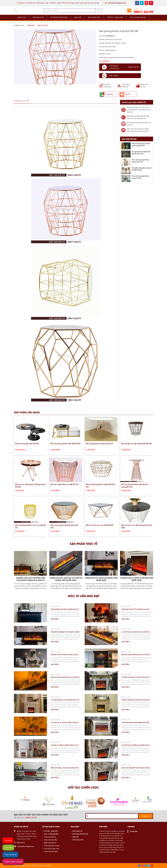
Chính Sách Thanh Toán (52, 849)
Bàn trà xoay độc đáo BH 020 (27, 444)
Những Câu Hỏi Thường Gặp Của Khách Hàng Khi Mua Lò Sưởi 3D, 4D (31, 580)
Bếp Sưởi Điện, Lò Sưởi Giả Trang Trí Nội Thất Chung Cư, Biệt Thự (76, 768)
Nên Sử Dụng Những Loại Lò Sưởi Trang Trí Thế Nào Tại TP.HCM (75, 677)
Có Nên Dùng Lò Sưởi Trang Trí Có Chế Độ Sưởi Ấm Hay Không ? (76, 700)
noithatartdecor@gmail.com (117, 3)
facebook (137, 3)
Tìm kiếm (99, 10)
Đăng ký (145, 816)
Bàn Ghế (31, 25)
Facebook (134, 831)
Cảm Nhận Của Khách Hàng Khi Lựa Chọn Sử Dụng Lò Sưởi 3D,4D (76, 609)
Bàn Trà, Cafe (43, 25)
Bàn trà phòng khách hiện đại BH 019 (65, 444)
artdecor (48, 866)
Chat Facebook (11, 855)
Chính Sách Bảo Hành (51, 851)
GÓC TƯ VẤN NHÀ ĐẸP (138, 17)
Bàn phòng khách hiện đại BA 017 (100, 444)
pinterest (151, 3)
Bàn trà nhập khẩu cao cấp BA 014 (64, 484)
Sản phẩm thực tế (83, 544)
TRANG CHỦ (22, 17)
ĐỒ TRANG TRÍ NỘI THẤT (59, 17)
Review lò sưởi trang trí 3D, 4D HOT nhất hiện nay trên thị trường (77, 655)
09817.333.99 (143, 12)
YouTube (8, 840)
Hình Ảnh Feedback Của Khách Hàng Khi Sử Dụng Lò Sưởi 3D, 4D (76, 632)
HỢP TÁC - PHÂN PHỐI (115, 17)
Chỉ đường (109, 94)
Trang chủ (19, 25)
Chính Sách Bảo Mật (50, 840)
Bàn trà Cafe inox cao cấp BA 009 (100, 525)
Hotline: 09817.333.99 (13, 862)
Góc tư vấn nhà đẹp (84, 596)
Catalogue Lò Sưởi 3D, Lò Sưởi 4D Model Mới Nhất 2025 (66, 579)
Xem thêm (55, 619)
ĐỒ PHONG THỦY (94, 17)
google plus (146, 3)
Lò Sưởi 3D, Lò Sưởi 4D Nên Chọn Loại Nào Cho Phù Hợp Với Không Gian (79, 723)
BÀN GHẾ (78, 17)
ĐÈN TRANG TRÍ (38, 17)
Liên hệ (128, 94)
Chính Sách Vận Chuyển (52, 846)
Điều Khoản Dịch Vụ (50, 843)
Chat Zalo (8, 847)
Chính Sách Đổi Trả (50, 837)
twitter (142, 3)
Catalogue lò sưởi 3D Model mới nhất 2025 (137, 579)
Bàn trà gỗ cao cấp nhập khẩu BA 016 (136, 444)
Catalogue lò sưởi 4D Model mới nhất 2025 (101, 579)
